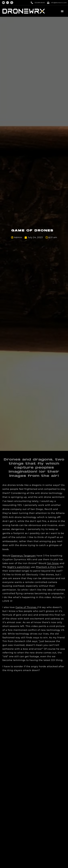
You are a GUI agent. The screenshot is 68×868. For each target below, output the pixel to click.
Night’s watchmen (19, 567)
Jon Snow (53, 563)
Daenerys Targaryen (23, 556)
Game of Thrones (26, 607)
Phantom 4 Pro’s (46, 567)
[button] (62, 11)
